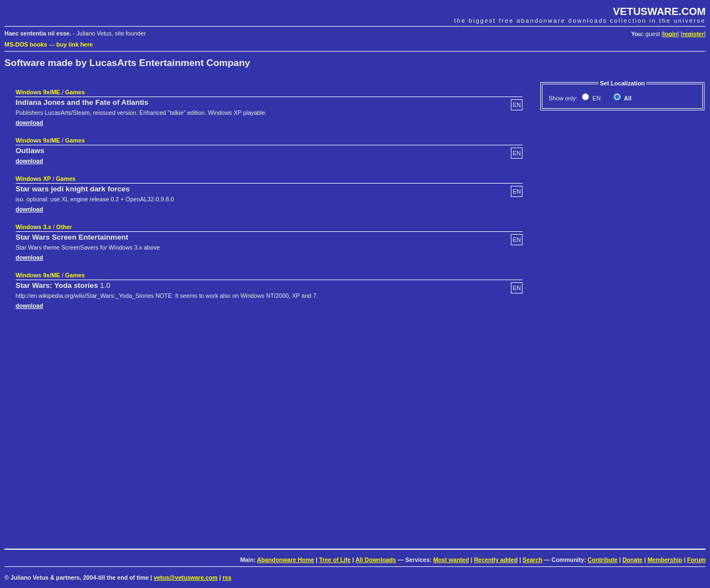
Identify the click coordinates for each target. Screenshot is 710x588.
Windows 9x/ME (38, 92)
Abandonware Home (285, 560)
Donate (632, 560)
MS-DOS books (26, 44)
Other (64, 227)
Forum (696, 560)
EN (596, 98)
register (693, 34)
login (670, 34)
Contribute (602, 560)
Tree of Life (335, 560)
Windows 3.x (33, 227)
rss (227, 577)
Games (75, 92)
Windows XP (33, 179)
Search (532, 560)
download (29, 123)
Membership (665, 560)
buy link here (75, 44)
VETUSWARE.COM (659, 11)
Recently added (496, 560)
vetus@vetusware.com (186, 577)
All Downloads (376, 560)
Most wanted (451, 560)
